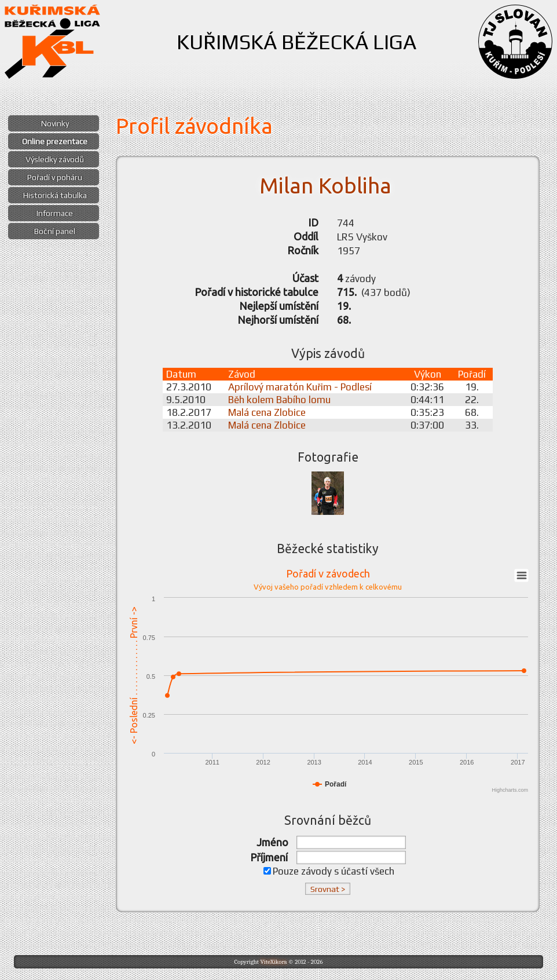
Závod (242, 374)
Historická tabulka (55, 195)
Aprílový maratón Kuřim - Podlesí (300, 387)
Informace (55, 213)
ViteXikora (273, 962)
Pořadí (472, 374)
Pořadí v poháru (55, 177)
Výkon (428, 374)
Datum (181, 374)
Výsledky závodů (55, 159)
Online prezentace (55, 141)
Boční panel (55, 231)
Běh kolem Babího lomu (279, 400)
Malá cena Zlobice (267, 412)
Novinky (55, 123)
